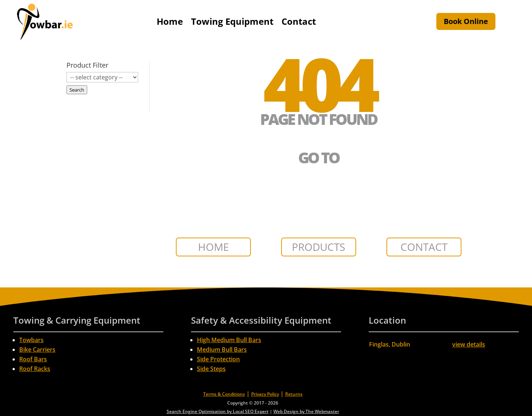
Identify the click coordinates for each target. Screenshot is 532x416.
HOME (214, 247)
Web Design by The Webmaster (306, 411)
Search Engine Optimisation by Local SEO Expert (218, 411)
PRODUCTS (318, 247)
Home (170, 21)
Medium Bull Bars (222, 349)
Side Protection (218, 359)
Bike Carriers (37, 349)
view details (469, 344)
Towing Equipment (232, 21)
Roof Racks (35, 369)
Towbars (31, 340)
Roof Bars (33, 359)
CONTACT (424, 247)
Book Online (466, 21)
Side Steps (211, 369)
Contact (299, 21)
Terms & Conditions (224, 394)
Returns (294, 394)
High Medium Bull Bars (229, 340)
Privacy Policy (265, 394)
